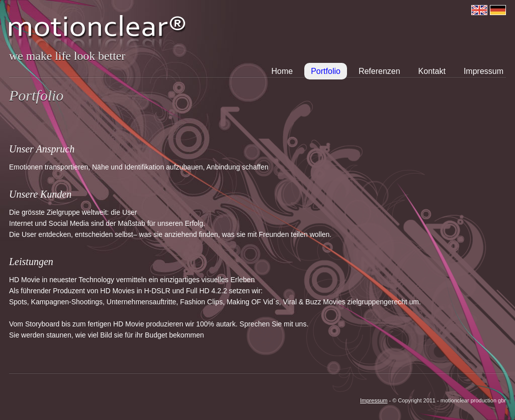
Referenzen (379, 71)
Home (282, 71)
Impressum (484, 71)
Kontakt (432, 71)
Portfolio (326, 71)
